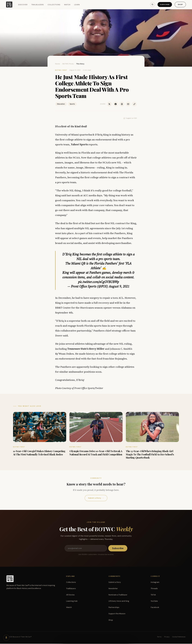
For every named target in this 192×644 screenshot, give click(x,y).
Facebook (155, 608)
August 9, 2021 (119, 286)
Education (61, 104)
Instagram (155, 582)
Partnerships (114, 608)
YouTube (154, 601)
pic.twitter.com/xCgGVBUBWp (98, 282)
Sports (72, 104)
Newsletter (113, 589)
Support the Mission (117, 614)
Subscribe (164, 5)
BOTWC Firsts (68, 64)
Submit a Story (96, 498)
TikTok (153, 595)
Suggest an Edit (130, 118)
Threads (154, 589)
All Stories (70, 595)
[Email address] (86, 548)
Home (58, 64)
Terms (159, 637)
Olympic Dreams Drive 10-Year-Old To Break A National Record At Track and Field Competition (96, 453)
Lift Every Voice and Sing (119, 601)
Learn (77, 5)
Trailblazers (38, 5)
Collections (54, 5)
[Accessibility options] (7, 637)
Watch (68, 5)
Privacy (167, 637)
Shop (180, 5)
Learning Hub (72, 601)
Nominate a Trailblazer (118, 595)
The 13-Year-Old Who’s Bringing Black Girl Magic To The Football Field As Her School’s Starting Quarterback (150, 454)
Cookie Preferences (179, 637)
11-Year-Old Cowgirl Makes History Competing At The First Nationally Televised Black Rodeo (39, 453)
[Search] (151, 5)
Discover (23, 5)
